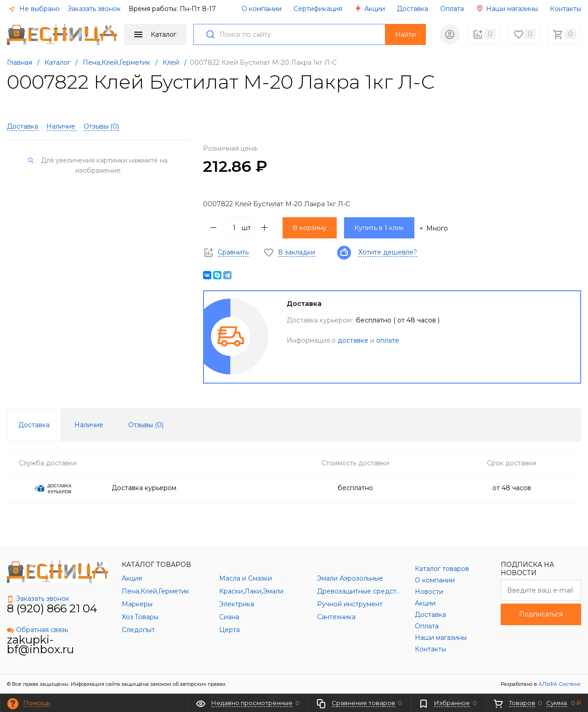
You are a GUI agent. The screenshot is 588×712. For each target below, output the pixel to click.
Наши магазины (507, 9)
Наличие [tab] (89, 425)
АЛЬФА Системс (559, 684)
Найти (405, 34)
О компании (262, 9)
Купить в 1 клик (379, 228)
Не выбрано (34, 9)
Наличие (62, 126)
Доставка (413, 9)
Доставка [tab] (34, 425)
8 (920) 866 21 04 (52, 608)
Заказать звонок (94, 9)
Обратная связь (37, 630)
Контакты (565, 9)
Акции (370, 9)
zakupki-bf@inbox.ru (40, 644)
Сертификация (318, 9)
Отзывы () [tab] (146, 425)
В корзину (310, 228)
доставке (353, 340)
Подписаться (541, 614)
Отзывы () (101, 126)
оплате (388, 340)
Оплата (452, 9)
